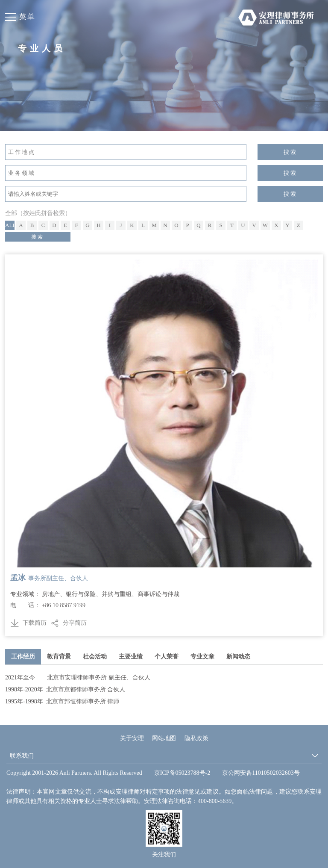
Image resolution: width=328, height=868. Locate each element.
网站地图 (164, 738)
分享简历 (75, 623)
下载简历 (28, 623)
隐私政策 (196, 738)
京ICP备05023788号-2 (182, 773)
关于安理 (132, 738)
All (10, 225)
